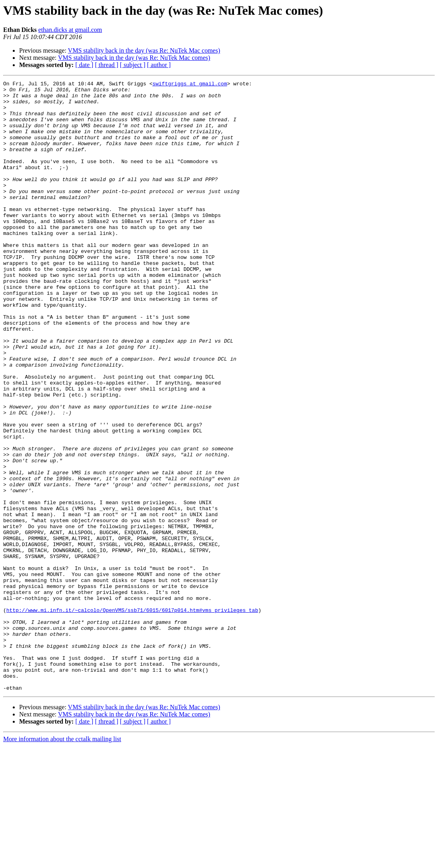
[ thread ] (107, 65)
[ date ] (84, 65)
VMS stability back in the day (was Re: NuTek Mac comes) (144, 50)
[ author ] (159, 65)
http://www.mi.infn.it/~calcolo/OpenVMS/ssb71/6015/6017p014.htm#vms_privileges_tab (132, 716)
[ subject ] (133, 65)
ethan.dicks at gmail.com (70, 30)
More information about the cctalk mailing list (62, 861)
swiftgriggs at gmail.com (190, 85)
